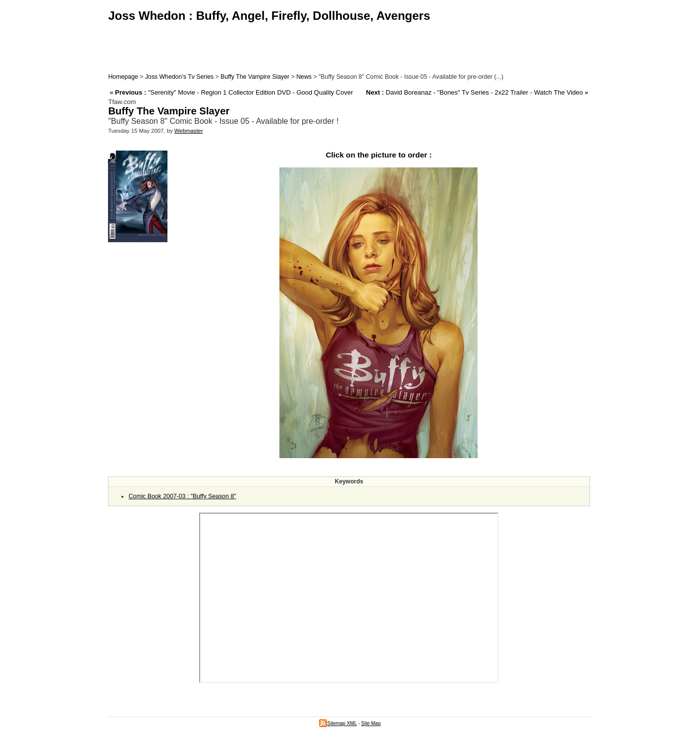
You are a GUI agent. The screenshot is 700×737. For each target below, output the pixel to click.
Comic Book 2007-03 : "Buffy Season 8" (182, 496)
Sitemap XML (338, 723)
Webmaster (189, 131)
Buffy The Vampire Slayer (255, 77)
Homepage (123, 77)
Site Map (371, 723)
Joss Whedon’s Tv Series (179, 77)
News (304, 77)
